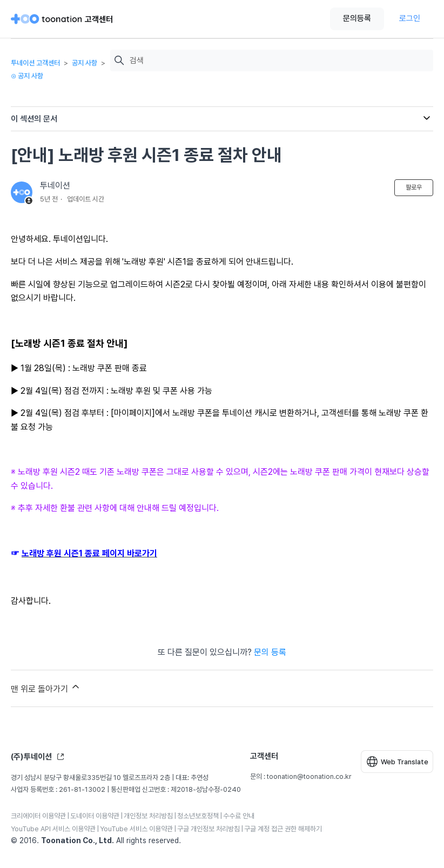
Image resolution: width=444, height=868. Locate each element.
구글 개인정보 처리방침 (208, 829)
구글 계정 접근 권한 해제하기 (283, 829)
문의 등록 (270, 652)
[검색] (279, 61)
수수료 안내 (239, 816)
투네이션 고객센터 (35, 63)
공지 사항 (85, 63)
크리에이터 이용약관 (38, 816)
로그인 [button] (410, 18)
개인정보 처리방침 (148, 816)
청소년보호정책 (198, 816)
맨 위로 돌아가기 (46, 688)
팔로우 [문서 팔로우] (414, 187)
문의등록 (357, 18)
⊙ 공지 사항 (27, 76)
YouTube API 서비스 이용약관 (53, 829)
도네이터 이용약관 (95, 816)
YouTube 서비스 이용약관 (136, 829)
